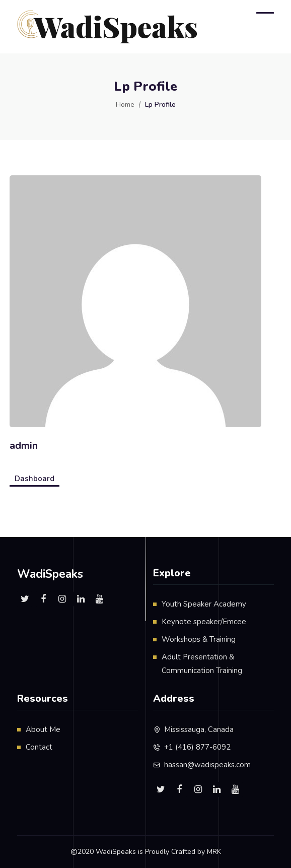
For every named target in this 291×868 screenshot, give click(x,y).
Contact (39, 747)
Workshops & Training (199, 639)
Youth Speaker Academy (204, 604)
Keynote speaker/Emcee (204, 622)
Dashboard (34, 479)
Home (125, 105)
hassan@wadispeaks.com (207, 765)
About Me (43, 729)
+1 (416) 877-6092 (197, 747)
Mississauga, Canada (199, 729)
